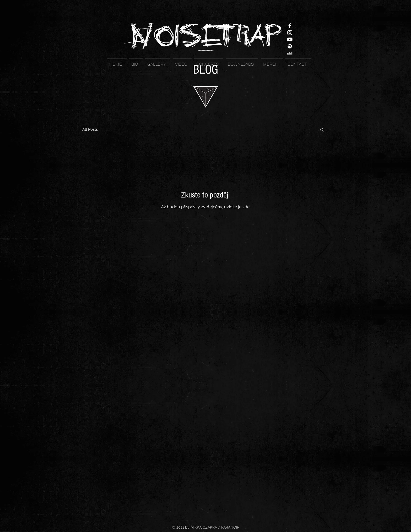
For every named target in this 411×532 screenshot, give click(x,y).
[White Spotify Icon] (290, 46)
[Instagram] (290, 33)
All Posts (90, 129)
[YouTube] (290, 39)
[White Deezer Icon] (290, 53)
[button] (322, 130)
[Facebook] (290, 26)
